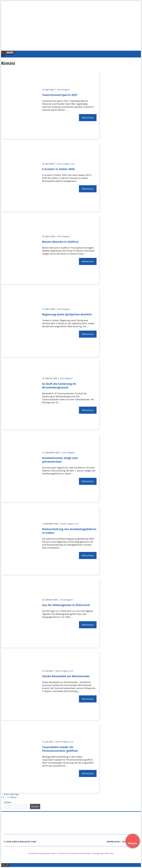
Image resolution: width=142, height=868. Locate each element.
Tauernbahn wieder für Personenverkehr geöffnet (60, 749)
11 (8, 797)
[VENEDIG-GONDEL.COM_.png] (56, 46)
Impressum (113, 842)
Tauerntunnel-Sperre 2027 (60, 95)
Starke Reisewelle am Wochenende (66, 676)
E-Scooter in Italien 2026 (58, 169)
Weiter (15, 797)
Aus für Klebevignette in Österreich (66, 605)
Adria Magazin (64, 90)
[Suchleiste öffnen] (3, 56)
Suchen (8, 802)
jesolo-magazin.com (66, 164)
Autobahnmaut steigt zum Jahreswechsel (60, 460)
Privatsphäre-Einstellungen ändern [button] (43, 853)
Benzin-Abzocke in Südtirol (60, 242)
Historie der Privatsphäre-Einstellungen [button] (75, 853)
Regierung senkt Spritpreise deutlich (67, 314)
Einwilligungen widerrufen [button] (103, 853)
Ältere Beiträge (11, 794)
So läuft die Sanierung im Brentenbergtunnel (59, 386)
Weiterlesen (88, 118)
